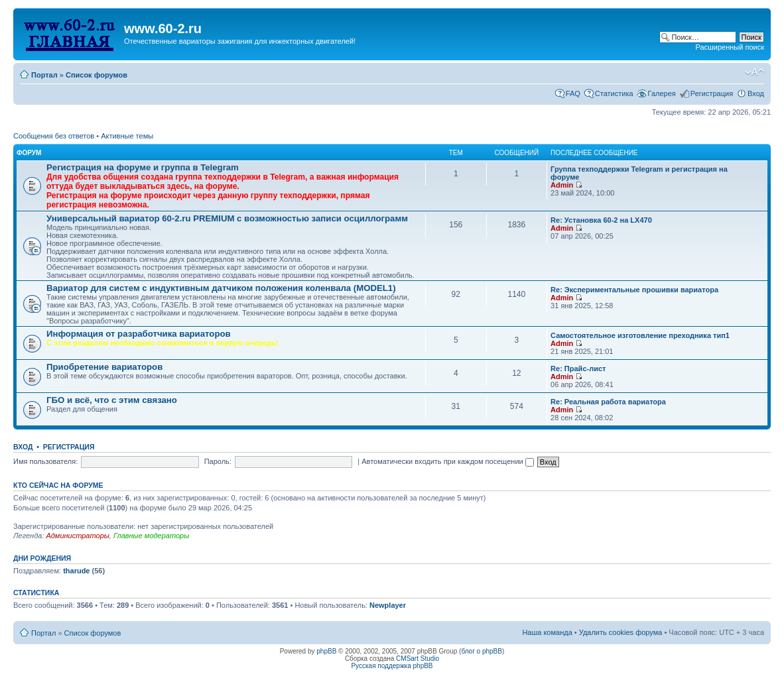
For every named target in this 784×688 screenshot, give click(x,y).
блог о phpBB (482, 651)
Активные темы (127, 136)
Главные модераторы (151, 536)
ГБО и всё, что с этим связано (112, 400)
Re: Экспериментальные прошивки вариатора (634, 290)
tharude (76, 571)
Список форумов (97, 75)
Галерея (662, 93)
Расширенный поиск (730, 47)
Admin (562, 185)
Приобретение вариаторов (104, 367)
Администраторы (77, 536)
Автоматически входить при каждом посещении (448, 461)
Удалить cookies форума (621, 632)
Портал (44, 75)
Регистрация (712, 93)
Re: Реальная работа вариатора (608, 402)
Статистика (614, 93)
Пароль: (218, 461)
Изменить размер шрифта (754, 72)
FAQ (573, 93)
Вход (756, 93)
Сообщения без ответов (54, 136)
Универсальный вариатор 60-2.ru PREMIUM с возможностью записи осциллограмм (227, 218)
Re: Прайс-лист (578, 369)
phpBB (326, 651)
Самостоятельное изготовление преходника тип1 (640, 335)
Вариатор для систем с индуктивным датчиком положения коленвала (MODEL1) (221, 288)
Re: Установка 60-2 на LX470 (601, 220)
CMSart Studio (418, 659)
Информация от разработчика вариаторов (139, 334)
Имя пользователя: (45, 461)
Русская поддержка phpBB (392, 666)
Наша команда (547, 632)
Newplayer (388, 605)
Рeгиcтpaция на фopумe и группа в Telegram (143, 167)
